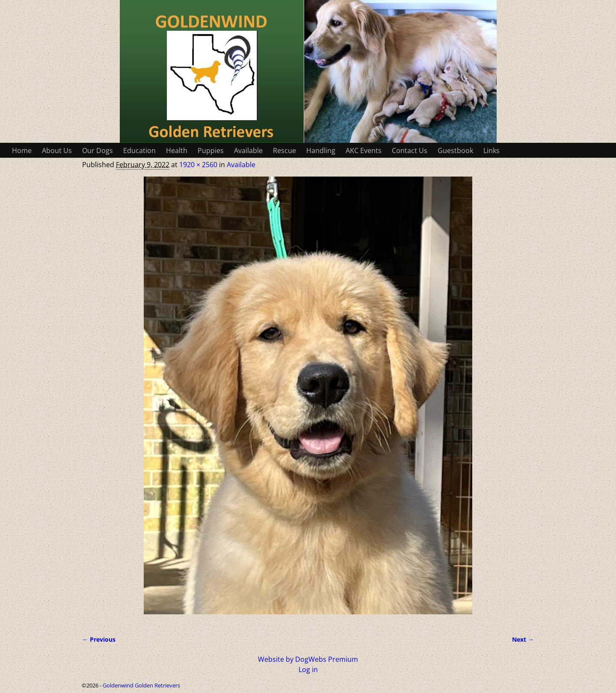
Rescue (284, 150)
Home (22, 150)
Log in (308, 669)
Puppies (211, 150)
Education (139, 150)
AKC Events (364, 150)
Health (177, 150)
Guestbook (455, 150)
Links (492, 150)
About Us (57, 150)
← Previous (99, 639)
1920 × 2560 (198, 165)
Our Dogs (98, 150)
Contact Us (410, 150)
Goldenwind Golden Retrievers (141, 685)
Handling (321, 150)
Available (248, 150)
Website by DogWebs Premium (308, 659)
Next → (523, 639)
